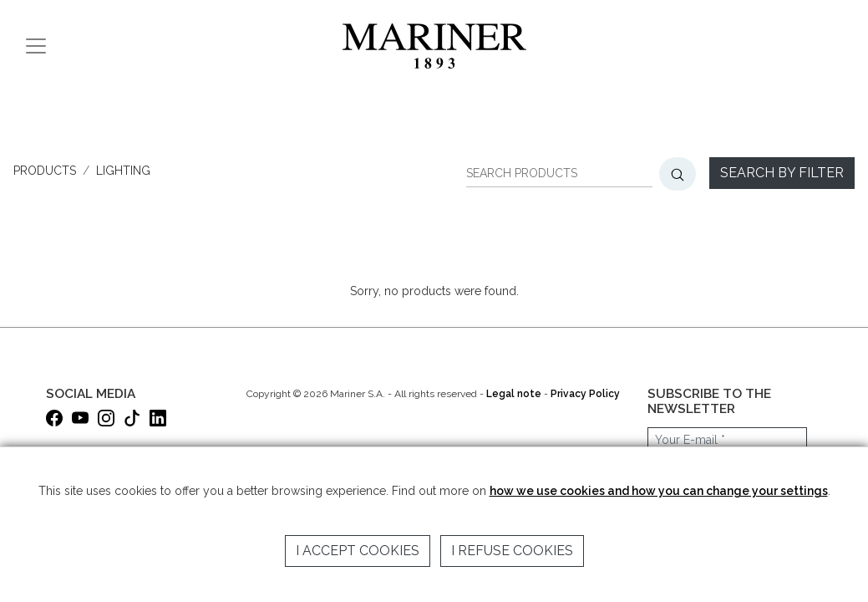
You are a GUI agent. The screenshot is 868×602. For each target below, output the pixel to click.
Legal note (514, 394)
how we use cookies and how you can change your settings (659, 491)
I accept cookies (358, 551)
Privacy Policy (585, 394)
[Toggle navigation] (36, 46)
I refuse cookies (512, 551)
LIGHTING (123, 171)
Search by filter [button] (782, 173)
